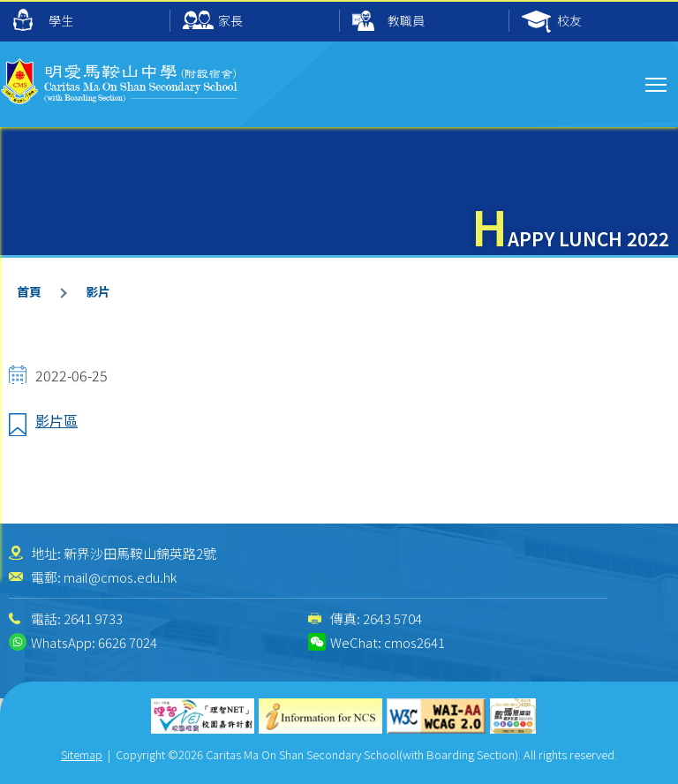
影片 (98, 291)
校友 (552, 22)
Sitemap (82, 754)
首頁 (29, 291)
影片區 (56, 420)
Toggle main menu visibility (657, 82)
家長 (213, 22)
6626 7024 (128, 642)
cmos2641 (414, 642)
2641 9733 (93, 618)
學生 (43, 20)
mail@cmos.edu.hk (120, 577)
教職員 (388, 22)
